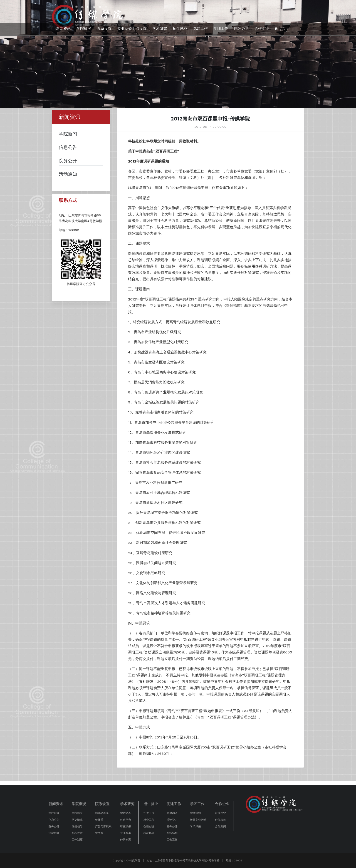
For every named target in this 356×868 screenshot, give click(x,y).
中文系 (99, 833)
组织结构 (172, 833)
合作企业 (262, 29)
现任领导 (77, 826)
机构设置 (77, 833)
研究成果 (126, 826)
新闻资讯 (63, 29)
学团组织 (195, 813)
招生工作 (149, 813)
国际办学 (241, 29)
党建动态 (172, 813)
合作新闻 (220, 826)
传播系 (99, 820)
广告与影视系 (103, 826)
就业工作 (149, 820)
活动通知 (54, 833)
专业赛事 (126, 833)
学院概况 (84, 29)
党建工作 (200, 29)
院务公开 (54, 826)
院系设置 (104, 29)
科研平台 (126, 820)
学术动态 (126, 813)
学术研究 (160, 29)
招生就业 (180, 29)
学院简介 (77, 813)
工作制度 (77, 840)
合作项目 (220, 820)
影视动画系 (102, 813)
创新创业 (149, 826)
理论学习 (172, 820)
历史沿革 (77, 820)
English (281, 29)
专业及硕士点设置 (132, 29)
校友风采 (149, 833)
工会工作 (172, 840)
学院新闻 (54, 813)
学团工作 (221, 29)
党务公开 (172, 826)
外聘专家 (126, 840)
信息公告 (54, 820)
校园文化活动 (198, 820)
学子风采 (195, 826)
